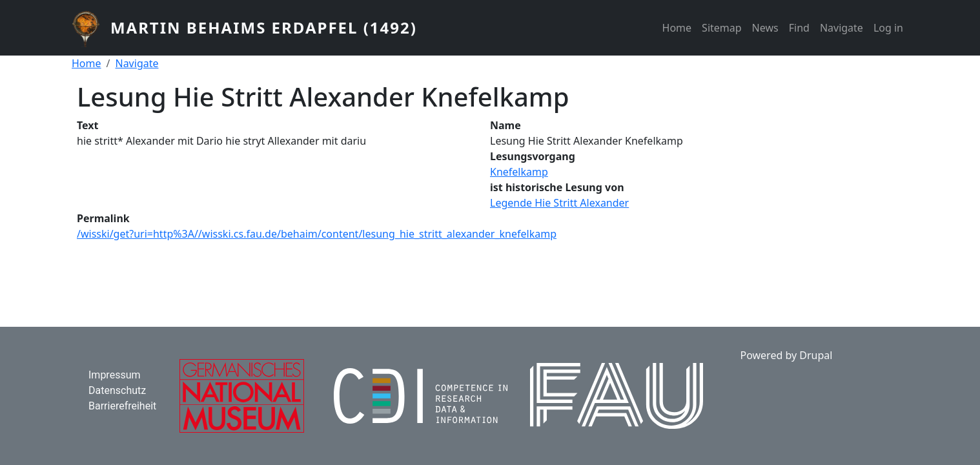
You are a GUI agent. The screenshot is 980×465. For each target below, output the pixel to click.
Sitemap (722, 28)
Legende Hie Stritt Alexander (559, 203)
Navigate (842, 28)
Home (677, 28)
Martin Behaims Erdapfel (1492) (264, 27)
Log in (888, 28)
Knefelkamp (519, 172)
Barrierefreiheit (122, 406)
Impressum (115, 375)
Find (799, 28)
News (765, 28)
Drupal (816, 355)
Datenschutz (117, 390)
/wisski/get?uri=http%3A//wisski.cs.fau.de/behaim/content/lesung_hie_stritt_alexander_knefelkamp (317, 234)
